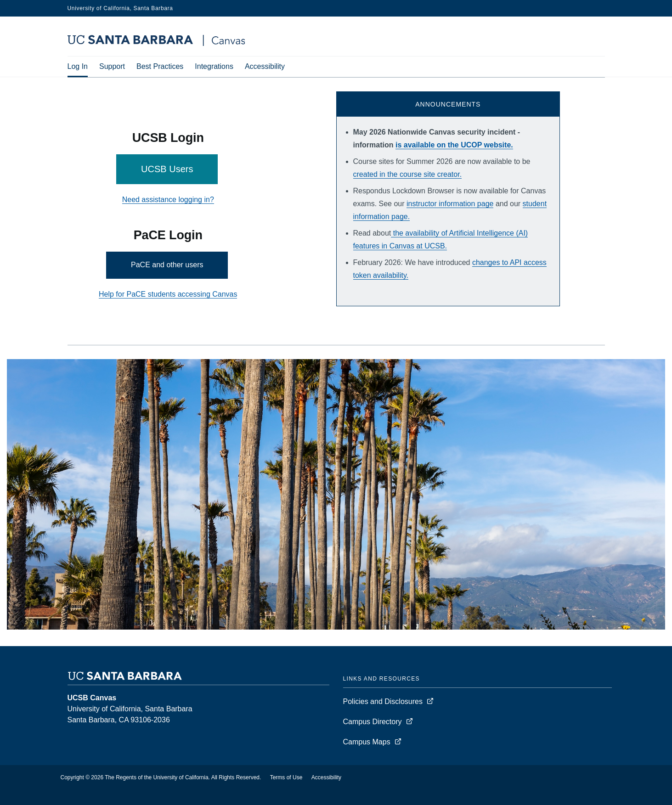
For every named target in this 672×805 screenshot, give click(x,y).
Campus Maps (367, 742)
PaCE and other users (167, 265)
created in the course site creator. (408, 174)
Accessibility (265, 66)
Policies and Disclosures (383, 701)
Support (112, 66)
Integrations (214, 66)
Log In (78, 66)
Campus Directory (373, 722)
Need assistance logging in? (168, 200)
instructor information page (450, 204)
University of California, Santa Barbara (120, 8)
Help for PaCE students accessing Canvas (168, 294)
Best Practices (160, 66)
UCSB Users (167, 169)
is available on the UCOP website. (454, 145)
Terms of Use (286, 777)
